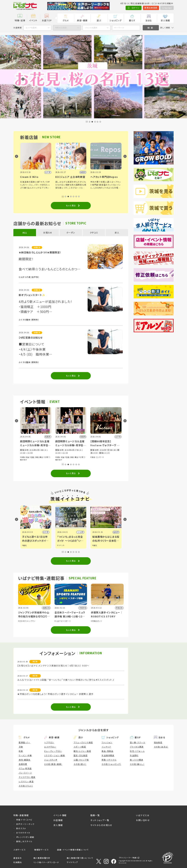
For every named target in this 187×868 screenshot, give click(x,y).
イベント (33, 20)
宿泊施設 (158, 742)
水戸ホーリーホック (25, 824)
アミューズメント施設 (83, 742)
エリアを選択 (31, 28)
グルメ (66, 20)
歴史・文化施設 (81, 755)
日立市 (81, 532)
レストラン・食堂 (26, 781)
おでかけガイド (23, 833)
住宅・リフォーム (137, 751)
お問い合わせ (143, 820)
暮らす (132, 20)
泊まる (149, 20)
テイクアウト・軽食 (27, 777)
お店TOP (47, 20)
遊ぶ (99, 20)
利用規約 (18, 862)
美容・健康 (82, 20)
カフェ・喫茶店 (25, 768)
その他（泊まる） (161, 747)
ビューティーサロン (53, 751)
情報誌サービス (41, 850)
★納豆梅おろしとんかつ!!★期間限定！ (40, 252)
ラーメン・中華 (25, 755)
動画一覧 (95, 815)
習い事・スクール (137, 742)
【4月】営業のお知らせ (31, 338)
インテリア (106, 747)
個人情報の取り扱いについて (80, 858)
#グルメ (25, 545)
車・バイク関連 (137, 760)
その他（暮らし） (137, 764)
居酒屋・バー (25, 742)
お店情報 (58, 820)
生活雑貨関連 (108, 755)
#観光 (60, 545)
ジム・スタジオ (51, 760)
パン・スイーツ (25, 773)
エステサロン (50, 747)
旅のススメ (21, 828)
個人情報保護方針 (42, 858)
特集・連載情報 (21, 815)
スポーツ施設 (80, 747)
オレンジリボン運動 (25, 837)
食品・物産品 (107, 751)
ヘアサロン (49, 742)
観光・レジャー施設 (82, 751)
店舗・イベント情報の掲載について (73, 850)
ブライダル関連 (137, 747)
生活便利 (134, 755)
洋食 (21, 747)
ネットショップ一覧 (100, 820)
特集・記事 (20, 20)
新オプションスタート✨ (32, 295)
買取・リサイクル (109, 760)
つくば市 (115, 532)
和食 (21, 751)
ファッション (107, 742)
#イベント (96, 545)
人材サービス (19, 850)
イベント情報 (60, 815)
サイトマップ (72, 862)
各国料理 (23, 764)
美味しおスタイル (24, 841)
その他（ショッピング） (111, 764)
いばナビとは (143, 815)
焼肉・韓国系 (25, 760)
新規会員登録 (151, 8)
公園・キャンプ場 (81, 760)
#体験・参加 (25, 457)
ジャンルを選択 (91, 28)
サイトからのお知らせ (101, 825)
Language (167, 8)
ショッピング (116, 20)
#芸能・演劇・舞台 (36, 457)
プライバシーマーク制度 (128, 858)
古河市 (46, 532)
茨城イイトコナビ (24, 820)
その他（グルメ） (26, 786)
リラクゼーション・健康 (55, 755)
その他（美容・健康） (53, 764)
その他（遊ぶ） (80, 764)
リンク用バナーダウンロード (46, 862)
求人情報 (165, 20)
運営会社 (18, 858)
